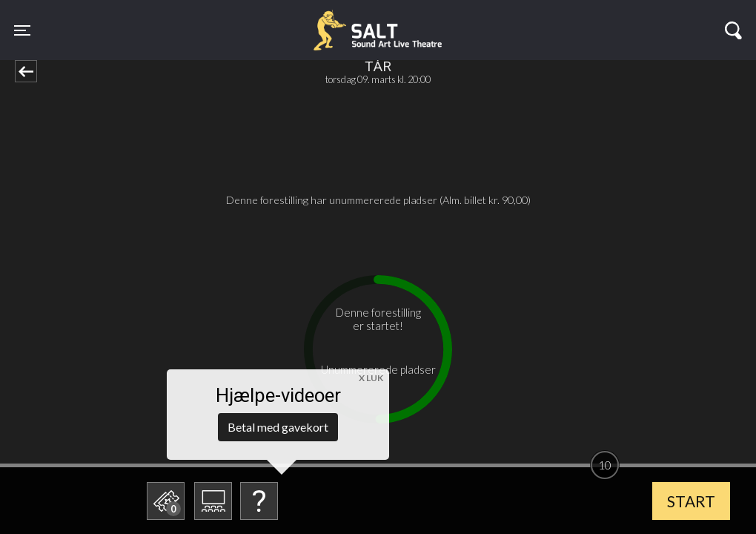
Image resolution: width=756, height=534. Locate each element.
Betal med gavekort (278, 427)
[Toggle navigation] (22, 30)
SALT (170, 21)
